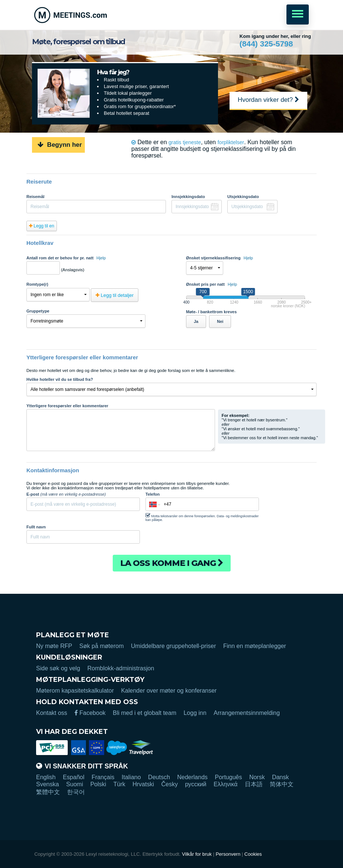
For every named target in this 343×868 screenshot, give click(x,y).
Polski (98, 784)
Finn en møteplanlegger (255, 646)
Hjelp (101, 258)
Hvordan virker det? (268, 100)
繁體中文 (48, 792)
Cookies (253, 854)
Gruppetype (38, 311)
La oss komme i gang (172, 563)
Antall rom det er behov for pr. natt (66, 258)
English (46, 777)
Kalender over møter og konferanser (169, 691)
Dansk (280, 777)
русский (195, 784)
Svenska (47, 784)
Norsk (257, 777)
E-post (66, 494)
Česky (169, 784)
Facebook (90, 713)
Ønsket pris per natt (211, 284)
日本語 (254, 784)
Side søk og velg (58, 668)
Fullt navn (36, 527)
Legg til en (42, 226)
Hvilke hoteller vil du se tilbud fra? (60, 379)
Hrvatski (143, 784)
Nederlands (192, 777)
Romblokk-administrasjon (121, 668)
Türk (119, 784)
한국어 (76, 792)
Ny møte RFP (54, 646)
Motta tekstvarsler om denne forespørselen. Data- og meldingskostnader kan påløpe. (202, 517)
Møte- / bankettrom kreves (211, 312)
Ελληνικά (225, 784)
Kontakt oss (52, 713)
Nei (220, 321)
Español (74, 777)
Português (229, 777)
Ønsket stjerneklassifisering (219, 258)
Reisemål (35, 197)
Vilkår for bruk (197, 854)
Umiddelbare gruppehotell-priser (174, 646)
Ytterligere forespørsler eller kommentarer (67, 406)
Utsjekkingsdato (243, 197)
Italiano (131, 777)
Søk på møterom (101, 646)
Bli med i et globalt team (145, 713)
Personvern (228, 854)
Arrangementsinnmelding (247, 713)
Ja (196, 321)
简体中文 (282, 784)
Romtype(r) (37, 284)
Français (103, 777)
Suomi (75, 784)
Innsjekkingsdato (188, 197)
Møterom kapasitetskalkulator (75, 691)
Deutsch (159, 777)
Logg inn (195, 713)
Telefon (153, 494)
